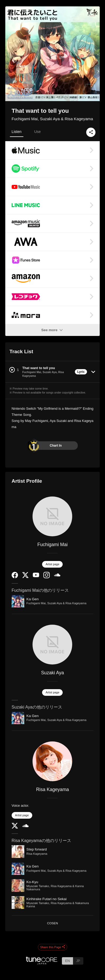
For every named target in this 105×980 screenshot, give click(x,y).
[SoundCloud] (57, 575)
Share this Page (53, 947)
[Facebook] (15, 577)
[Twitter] (25, 577)
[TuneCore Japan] (42, 963)
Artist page (52, 564)
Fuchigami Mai (52, 545)
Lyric (81, 372)
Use (37, 132)
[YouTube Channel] (36, 576)
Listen (17, 132)
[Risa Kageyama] (52, 761)
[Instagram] (47, 577)
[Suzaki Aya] (52, 645)
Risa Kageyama (52, 789)
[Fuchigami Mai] (52, 516)
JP (78, 961)
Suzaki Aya (52, 673)
